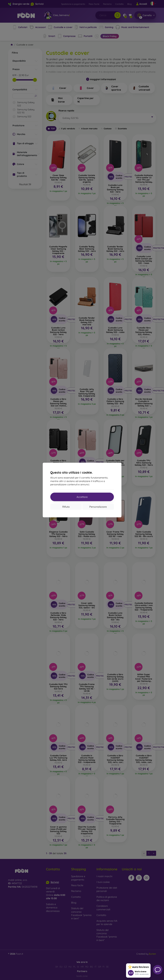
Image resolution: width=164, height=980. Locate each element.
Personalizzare (98, 507)
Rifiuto (66, 507)
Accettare (82, 497)
